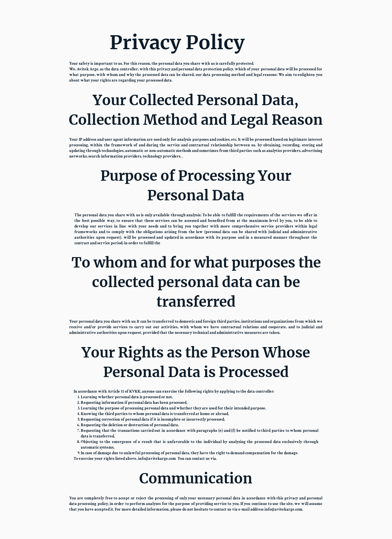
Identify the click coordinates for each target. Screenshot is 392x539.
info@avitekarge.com (157, 459)
